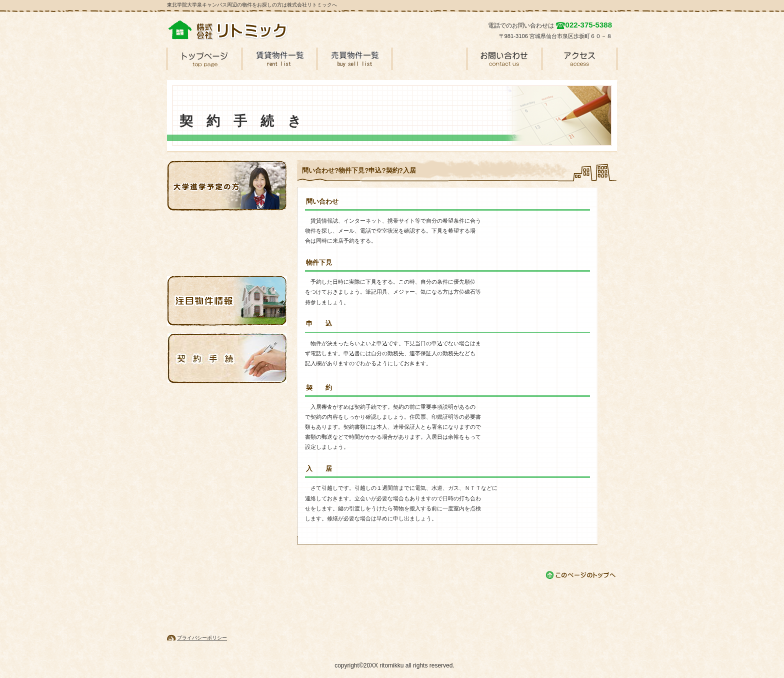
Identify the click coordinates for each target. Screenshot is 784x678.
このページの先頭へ (581, 575)
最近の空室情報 (227, 243)
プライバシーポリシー (202, 638)
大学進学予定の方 (227, 186)
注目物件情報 (227, 301)
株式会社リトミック (242, 30)
